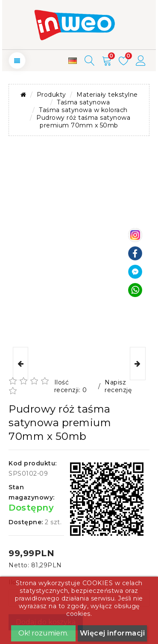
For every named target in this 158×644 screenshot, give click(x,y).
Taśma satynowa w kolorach (83, 110)
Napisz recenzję (118, 386)
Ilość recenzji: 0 (71, 386)
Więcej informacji (113, 633)
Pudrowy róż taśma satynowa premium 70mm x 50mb (83, 121)
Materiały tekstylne (107, 95)
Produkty (51, 95)
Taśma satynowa (83, 102)
